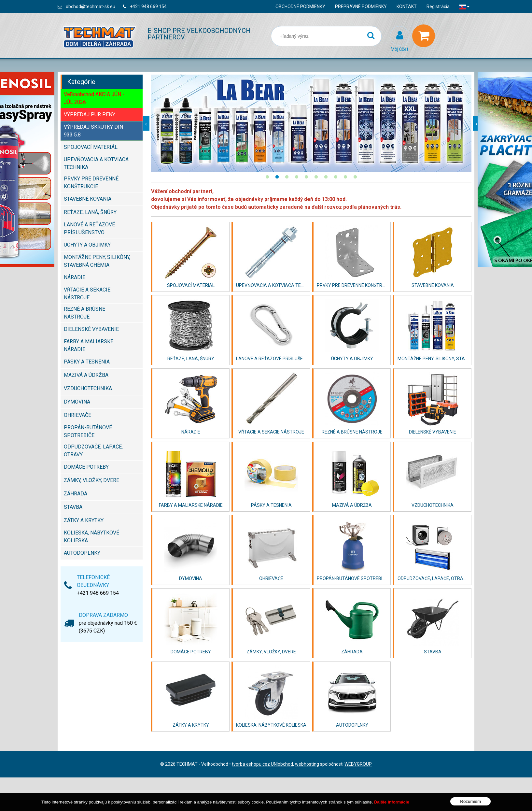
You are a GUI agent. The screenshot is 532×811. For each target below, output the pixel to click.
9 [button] (345, 177)
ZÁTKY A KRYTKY (84, 520)
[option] (311, 123)
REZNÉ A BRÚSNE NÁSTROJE (84, 313)
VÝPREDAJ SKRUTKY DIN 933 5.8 (93, 131)
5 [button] (306, 177)
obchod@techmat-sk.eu (91, 7)
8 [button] (336, 177)
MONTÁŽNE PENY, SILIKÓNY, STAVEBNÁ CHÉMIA (97, 261)
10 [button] (355, 177)
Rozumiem (470, 801)
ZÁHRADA (76, 494)
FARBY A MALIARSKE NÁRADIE (89, 345)
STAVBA (73, 507)
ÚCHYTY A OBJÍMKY (87, 245)
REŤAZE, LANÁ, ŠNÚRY (90, 212)
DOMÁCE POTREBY (86, 467)
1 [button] (267, 177)
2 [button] (277, 177)
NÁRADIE (75, 277)
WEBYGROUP (358, 764)
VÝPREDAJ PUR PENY (90, 114)
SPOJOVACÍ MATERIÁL (91, 147)
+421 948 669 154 (148, 7)
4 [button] (297, 177)
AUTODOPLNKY (82, 553)
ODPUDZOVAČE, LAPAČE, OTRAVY (93, 451)
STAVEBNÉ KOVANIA (88, 199)
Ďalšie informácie (392, 802)
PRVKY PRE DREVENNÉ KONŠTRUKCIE (91, 183)
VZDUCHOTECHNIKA (88, 388)
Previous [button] (146, 124)
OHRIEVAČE (77, 415)
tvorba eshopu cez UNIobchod (262, 764)
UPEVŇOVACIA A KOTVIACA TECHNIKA (96, 163)
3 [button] (287, 177)
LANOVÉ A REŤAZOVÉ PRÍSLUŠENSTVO (89, 228)
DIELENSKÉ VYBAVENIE (91, 329)
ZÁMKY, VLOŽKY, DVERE (91, 480)
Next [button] (476, 124)
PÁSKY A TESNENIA (87, 362)
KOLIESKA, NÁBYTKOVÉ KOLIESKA (91, 537)
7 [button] (326, 177)
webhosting (307, 764)
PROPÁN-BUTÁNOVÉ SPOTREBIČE (88, 431)
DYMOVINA (77, 402)
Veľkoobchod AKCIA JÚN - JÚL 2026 (94, 98)
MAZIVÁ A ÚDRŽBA (86, 375)
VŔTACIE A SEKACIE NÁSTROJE (87, 294)
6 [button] (316, 177)
